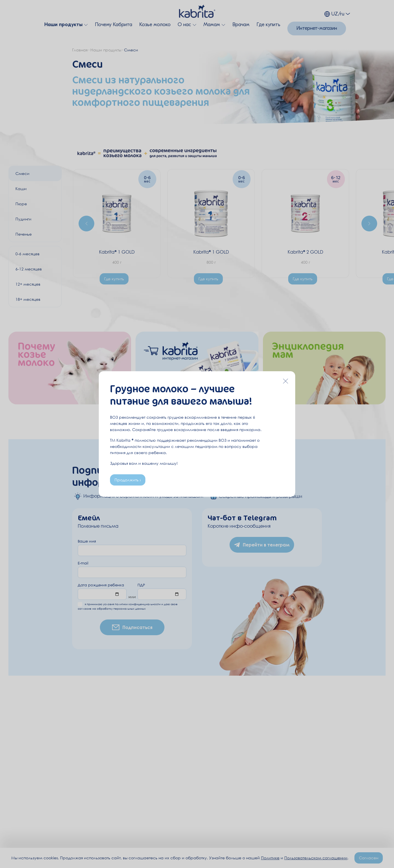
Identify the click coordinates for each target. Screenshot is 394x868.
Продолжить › (128, 480)
